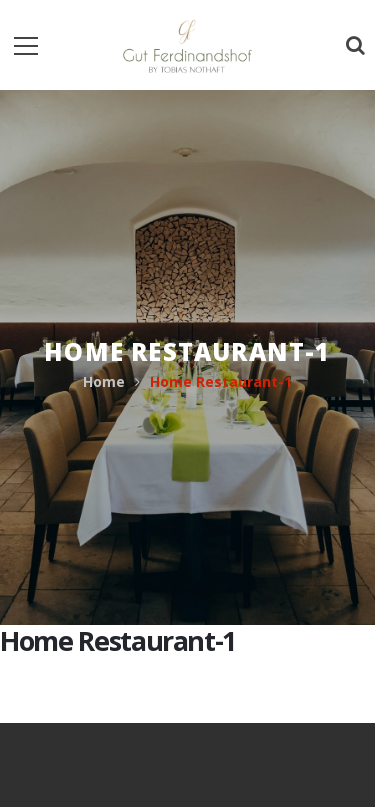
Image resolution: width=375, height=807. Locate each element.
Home (104, 381)
